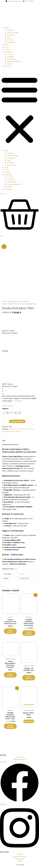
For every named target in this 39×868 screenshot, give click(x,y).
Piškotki (9, 64)
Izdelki (7, 28)
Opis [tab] (4, 441)
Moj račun (8, 66)
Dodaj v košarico (17, 422)
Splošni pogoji (12, 59)
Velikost (5, 409)
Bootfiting (10, 40)
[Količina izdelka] (5, 422)
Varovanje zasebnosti (14, 61)
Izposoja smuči (12, 42)
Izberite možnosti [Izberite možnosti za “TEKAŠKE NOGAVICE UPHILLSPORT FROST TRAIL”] (10, 726)
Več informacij (17, 401)
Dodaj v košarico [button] (10, 631)
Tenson (22, 429)
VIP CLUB (10, 54)
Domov (4, 302)
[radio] (4, 413)
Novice (7, 47)
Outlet (9, 37)
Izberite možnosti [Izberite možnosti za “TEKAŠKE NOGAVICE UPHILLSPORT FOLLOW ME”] (29, 633)
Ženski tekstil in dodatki (13, 432)
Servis (6, 45)
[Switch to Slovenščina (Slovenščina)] (20, 865)
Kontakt (7, 49)
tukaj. (16, 569)
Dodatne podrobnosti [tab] (10, 445)
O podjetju (10, 57)
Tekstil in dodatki (13, 33)
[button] (19, 110)
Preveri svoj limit (8, 406)
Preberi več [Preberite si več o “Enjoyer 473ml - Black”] (29, 722)
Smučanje (10, 30)
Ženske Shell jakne (14, 304)
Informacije (8, 52)
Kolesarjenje (11, 35)
